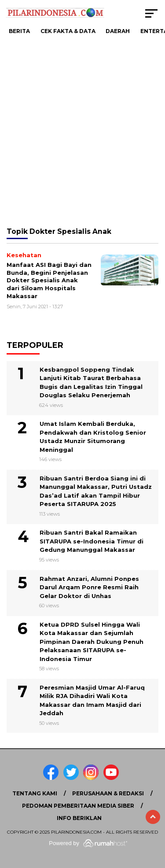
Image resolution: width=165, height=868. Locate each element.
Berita (19, 31)
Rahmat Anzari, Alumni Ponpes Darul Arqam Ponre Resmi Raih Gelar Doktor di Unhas (89, 587)
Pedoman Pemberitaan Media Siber (78, 806)
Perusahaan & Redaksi (108, 793)
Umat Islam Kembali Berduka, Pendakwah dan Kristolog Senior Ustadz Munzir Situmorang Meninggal (93, 437)
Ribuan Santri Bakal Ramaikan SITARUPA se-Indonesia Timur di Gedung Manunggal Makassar (92, 541)
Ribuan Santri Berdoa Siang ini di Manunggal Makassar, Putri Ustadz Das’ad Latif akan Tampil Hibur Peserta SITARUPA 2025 (96, 491)
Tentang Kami (35, 793)
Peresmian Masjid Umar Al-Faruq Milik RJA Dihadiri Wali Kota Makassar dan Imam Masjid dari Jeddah (92, 700)
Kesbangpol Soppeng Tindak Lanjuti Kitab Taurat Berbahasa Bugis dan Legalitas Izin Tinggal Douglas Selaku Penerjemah (91, 382)
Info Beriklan (79, 818)
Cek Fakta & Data (68, 31)
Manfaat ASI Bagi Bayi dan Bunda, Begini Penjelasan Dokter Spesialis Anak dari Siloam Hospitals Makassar (49, 280)
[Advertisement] (82, 131)
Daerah (118, 31)
